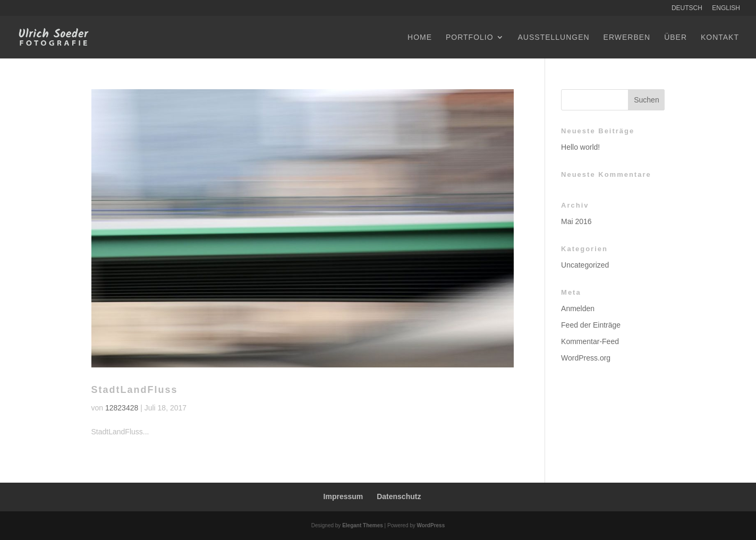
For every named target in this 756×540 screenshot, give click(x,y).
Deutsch (687, 8)
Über (676, 37)
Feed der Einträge (591, 325)
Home (420, 37)
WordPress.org (586, 358)
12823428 (122, 408)
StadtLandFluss (135, 390)
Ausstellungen (554, 37)
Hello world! (580, 147)
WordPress (431, 525)
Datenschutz (399, 496)
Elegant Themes (363, 525)
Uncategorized (585, 265)
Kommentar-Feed (590, 341)
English (726, 8)
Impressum (343, 496)
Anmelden (578, 308)
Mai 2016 (576, 221)
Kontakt (720, 37)
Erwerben (627, 37)
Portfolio (470, 37)
